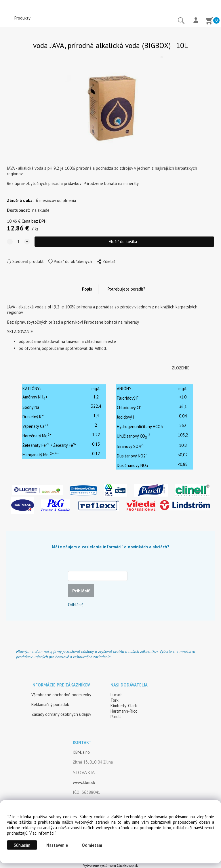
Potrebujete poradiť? (126, 289)
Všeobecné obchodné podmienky (61, 695)
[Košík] (209, 22)
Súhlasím (22, 845)
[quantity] (18, 242)
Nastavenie (57, 845)
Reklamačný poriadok (50, 704)
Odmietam (92, 845)
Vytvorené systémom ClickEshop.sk (110, 865)
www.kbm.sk (84, 782)
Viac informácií (42, 833)
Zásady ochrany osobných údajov (61, 714)
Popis (87, 289)
